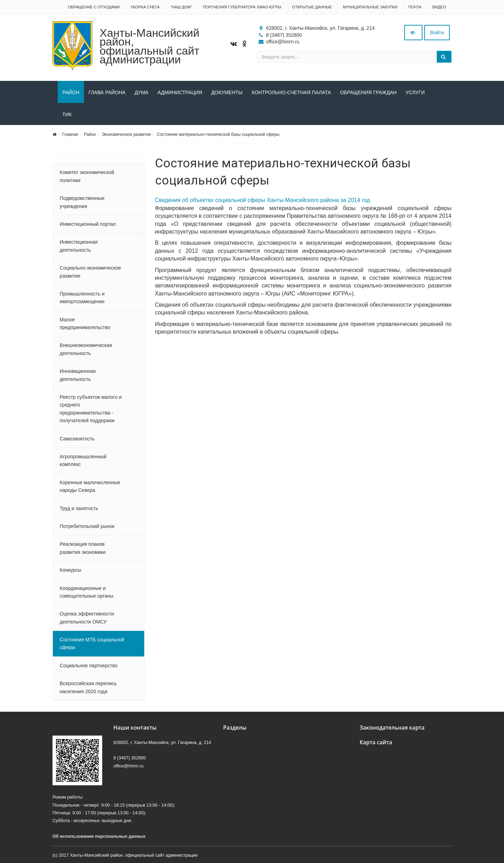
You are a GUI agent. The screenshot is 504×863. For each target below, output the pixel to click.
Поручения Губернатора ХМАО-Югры (242, 7)
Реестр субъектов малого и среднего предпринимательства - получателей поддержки (91, 409)
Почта (415, 7)
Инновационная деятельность (78, 375)
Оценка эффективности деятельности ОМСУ (87, 618)
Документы (227, 92)
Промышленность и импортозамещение (82, 298)
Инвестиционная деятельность (79, 246)
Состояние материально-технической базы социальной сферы (218, 134)
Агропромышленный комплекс (83, 460)
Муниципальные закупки (370, 7)
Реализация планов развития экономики (83, 548)
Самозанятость (77, 439)
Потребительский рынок (87, 526)
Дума (141, 92)
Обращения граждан (368, 92)
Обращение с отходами (94, 7)
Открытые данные (312, 7)
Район (71, 92)
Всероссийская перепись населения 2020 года (88, 687)
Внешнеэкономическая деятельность (86, 349)
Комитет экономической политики (87, 176)
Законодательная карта (392, 728)
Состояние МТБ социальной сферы (92, 643)
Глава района (107, 92)
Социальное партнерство (89, 666)
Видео (439, 7)
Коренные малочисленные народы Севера (90, 486)
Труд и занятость (79, 508)
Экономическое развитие (126, 134)
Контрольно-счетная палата (291, 92)
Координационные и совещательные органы (87, 592)
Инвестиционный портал (88, 224)
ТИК (67, 114)
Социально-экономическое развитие (90, 272)
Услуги (415, 92)
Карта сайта (376, 742)
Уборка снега (145, 7)
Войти (437, 33)
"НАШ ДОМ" (181, 7)
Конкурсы (71, 570)
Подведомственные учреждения (82, 202)
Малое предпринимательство (85, 323)
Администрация (180, 92)
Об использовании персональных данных (99, 836)
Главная (70, 134)
